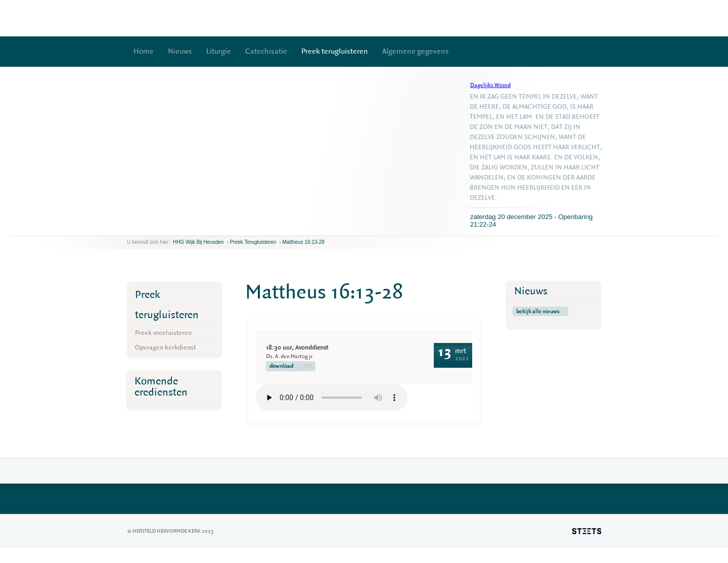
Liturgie (219, 51)
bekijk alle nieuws (540, 311)
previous (129, 227)
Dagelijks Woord (490, 85)
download (291, 366)
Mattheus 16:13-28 (303, 242)
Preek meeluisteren (163, 333)
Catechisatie (266, 51)
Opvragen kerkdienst (165, 347)
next (142, 227)
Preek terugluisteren (335, 51)
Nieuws (180, 51)
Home (144, 51)
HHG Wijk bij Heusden (198, 242)
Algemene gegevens (416, 51)
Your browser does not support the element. (332, 398)
